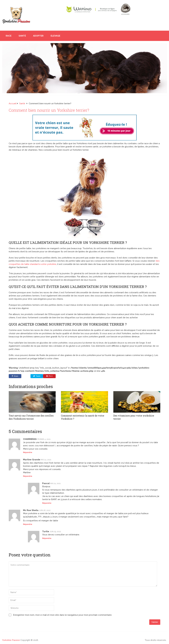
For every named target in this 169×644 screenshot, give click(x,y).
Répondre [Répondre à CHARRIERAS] (28, 452)
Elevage (55, 36)
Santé (22, 36)
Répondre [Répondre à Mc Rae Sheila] (28, 524)
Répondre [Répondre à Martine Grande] (28, 476)
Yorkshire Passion (11, 640)
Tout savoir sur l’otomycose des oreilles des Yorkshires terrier (31, 417)
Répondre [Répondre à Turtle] (47, 538)
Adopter (38, 36)
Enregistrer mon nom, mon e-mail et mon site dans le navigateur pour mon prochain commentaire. (63, 615)
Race (9, 36)
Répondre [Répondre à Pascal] (47, 503)
